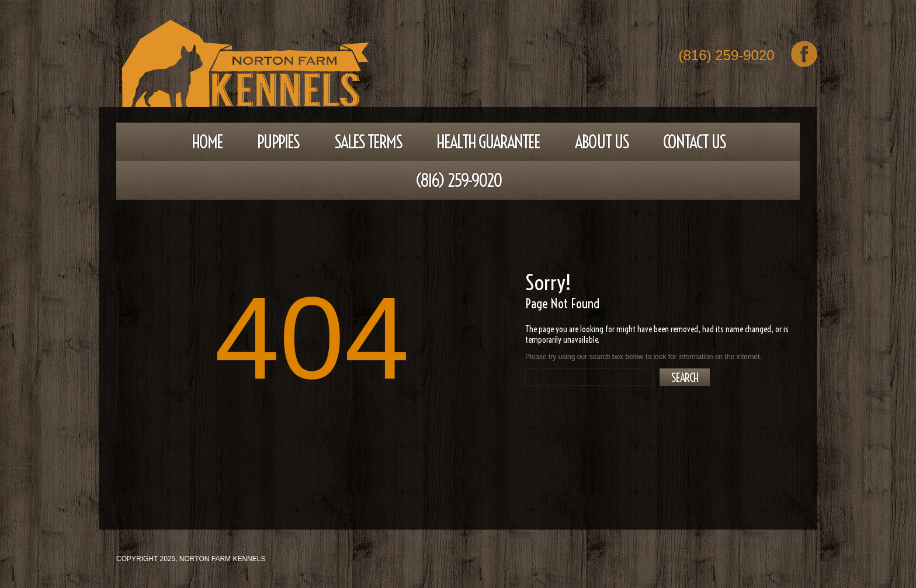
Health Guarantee (488, 142)
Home (207, 142)
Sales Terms (368, 142)
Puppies (278, 142)
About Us (602, 142)
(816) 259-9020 (727, 56)
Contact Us (694, 142)
